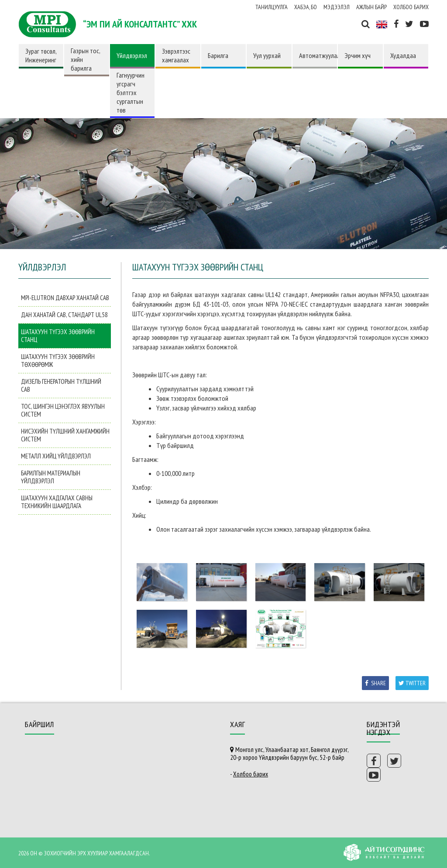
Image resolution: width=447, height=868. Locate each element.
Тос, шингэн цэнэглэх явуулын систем (63, 410)
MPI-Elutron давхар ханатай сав (65, 298)
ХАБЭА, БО (306, 7)
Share (375, 683)
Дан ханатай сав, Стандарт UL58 (64, 315)
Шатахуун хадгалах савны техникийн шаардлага (57, 502)
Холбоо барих (411, 7)
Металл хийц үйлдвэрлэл (56, 456)
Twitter (412, 683)
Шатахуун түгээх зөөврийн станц (58, 336)
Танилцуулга (272, 7)
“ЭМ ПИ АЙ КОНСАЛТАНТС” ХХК (140, 24)
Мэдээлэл (337, 7)
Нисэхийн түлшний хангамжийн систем (65, 435)
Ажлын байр (371, 7)
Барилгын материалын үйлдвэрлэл (51, 477)
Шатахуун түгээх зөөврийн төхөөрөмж (58, 361)
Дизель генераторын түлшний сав (61, 385)
